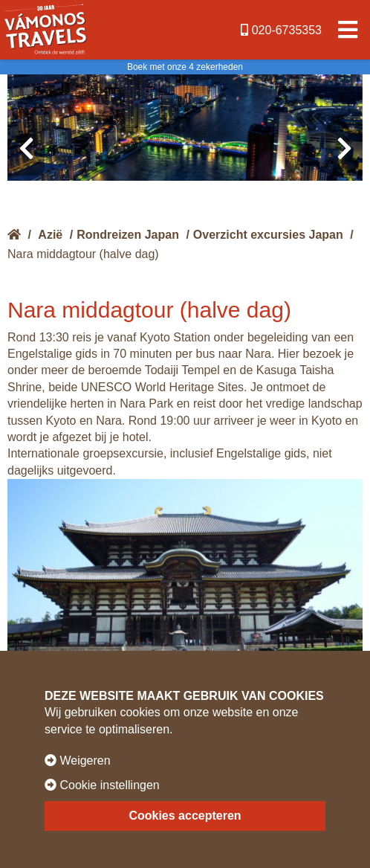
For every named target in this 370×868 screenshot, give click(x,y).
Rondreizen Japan (128, 235)
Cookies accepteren (185, 816)
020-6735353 (281, 30)
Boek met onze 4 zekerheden (185, 67)
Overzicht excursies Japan (268, 235)
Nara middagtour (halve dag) (83, 254)
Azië (50, 235)
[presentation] (26, 149)
